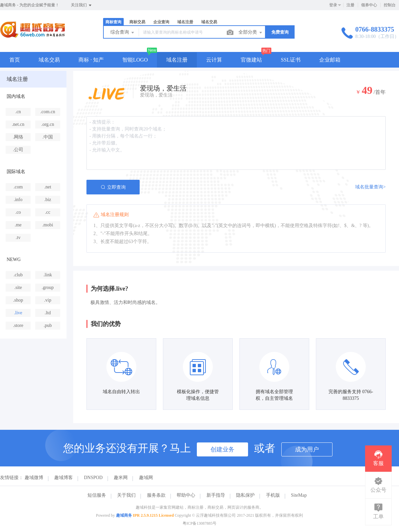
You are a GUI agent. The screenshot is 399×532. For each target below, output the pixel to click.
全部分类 (251, 33)
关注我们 (82, 5)
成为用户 (307, 449)
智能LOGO (135, 60)
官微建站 (251, 60)
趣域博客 (64, 478)
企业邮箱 (330, 60)
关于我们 (126, 495)
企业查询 (161, 22)
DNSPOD (93, 478)
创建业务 (222, 449)
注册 (350, 5)
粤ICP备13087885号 (200, 523)
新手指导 (216, 495)
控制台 (390, 5)
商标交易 (137, 22)
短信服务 (97, 495)
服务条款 (156, 495)
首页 (15, 60)
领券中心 (369, 5)
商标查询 (113, 22)
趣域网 (146, 478)
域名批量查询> (370, 187)
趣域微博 (34, 478)
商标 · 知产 (91, 60)
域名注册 (185, 22)
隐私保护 (245, 495)
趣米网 (121, 478)
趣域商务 (124, 515)
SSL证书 (291, 60)
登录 (333, 5)
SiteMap (299, 495)
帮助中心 (186, 495)
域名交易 (209, 22)
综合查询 (123, 33)
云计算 (214, 60)
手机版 (273, 495)
